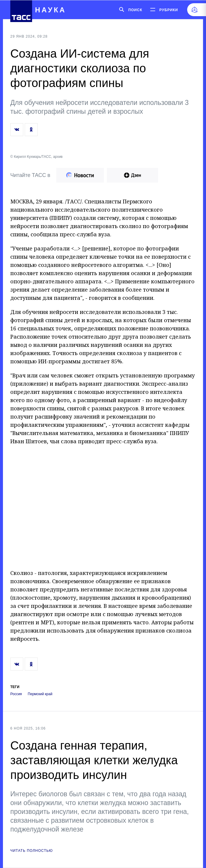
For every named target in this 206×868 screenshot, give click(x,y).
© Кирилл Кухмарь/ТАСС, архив (36, 157)
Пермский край (40, 694)
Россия (16, 694)
